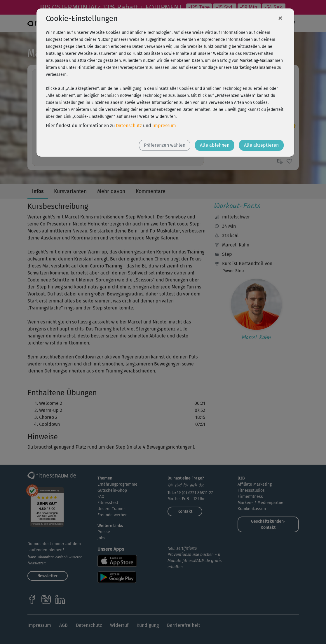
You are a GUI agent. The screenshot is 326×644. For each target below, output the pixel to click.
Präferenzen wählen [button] (165, 145)
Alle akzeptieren (261, 145)
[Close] (280, 18)
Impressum (164, 126)
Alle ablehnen (215, 145)
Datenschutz (129, 126)
